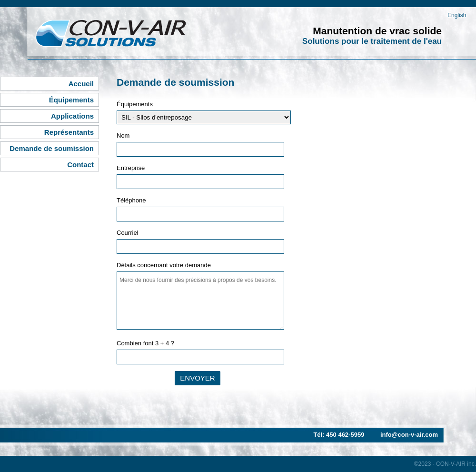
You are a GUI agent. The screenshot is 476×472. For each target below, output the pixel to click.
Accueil (81, 84)
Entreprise (131, 168)
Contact (80, 165)
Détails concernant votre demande (164, 265)
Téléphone (131, 200)
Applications (72, 116)
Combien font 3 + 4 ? (145, 343)
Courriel (128, 233)
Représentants (69, 132)
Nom (123, 136)
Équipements (71, 100)
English (457, 15)
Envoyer (197, 378)
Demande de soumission (52, 148)
